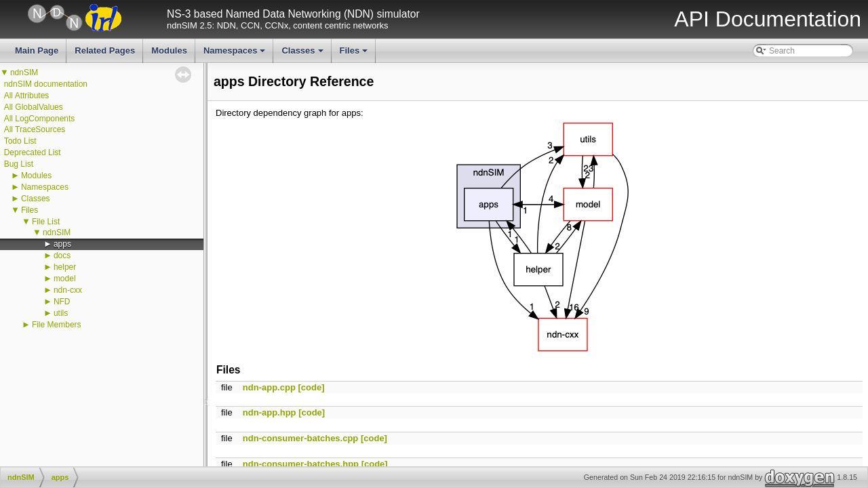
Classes (303, 54)
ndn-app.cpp (269, 387)
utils (61, 313)
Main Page (37, 50)
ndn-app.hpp (270, 412)
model (65, 279)
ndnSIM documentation (46, 84)
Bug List (19, 164)
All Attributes (27, 96)
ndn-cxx (68, 290)
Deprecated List (33, 152)
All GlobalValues (34, 107)
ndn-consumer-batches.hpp (301, 464)
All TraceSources (35, 129)
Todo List (20, 141)
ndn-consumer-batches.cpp (300, 438)
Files (355, 54)
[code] (311, 387)
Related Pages (105, 50)
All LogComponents (40, 119)
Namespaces (236, 54)
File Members (57, 325)
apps (62, 244)
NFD (62, 302)
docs (62, 256)
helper (65, 267)
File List (46, 222)
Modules (169, 50)
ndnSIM (24, 73)
